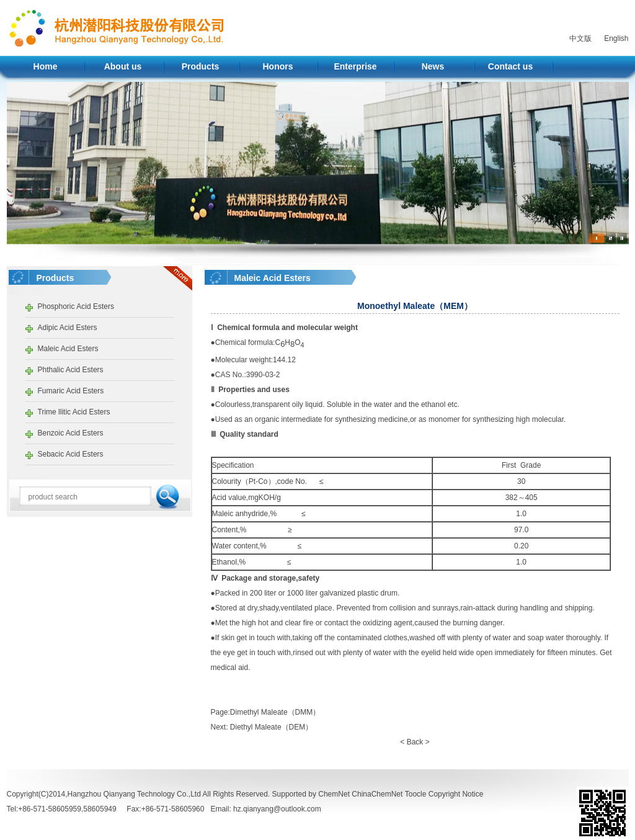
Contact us (510, 66)
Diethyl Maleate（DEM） (271, 727)
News (433, 66)
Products (201, 66)
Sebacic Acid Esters (71, 454)
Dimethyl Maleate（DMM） (275, 712)
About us (123, 66)
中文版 (580, 38)
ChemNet (334, 794)
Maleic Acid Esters (68, 349)
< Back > (415, 742)
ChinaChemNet (377, 794)
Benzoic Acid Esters (71, 433)
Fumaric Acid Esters (71, 391)
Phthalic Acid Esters (71, 370)
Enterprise (355, 66)
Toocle (416, 794)
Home (46, 66)
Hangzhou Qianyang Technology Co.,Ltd (134, 794)
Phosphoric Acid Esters (76, 306)
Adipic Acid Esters (68, 328)
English (616, 38)
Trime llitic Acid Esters (74, 412)
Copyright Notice (456, 794)
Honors (278, 66)
